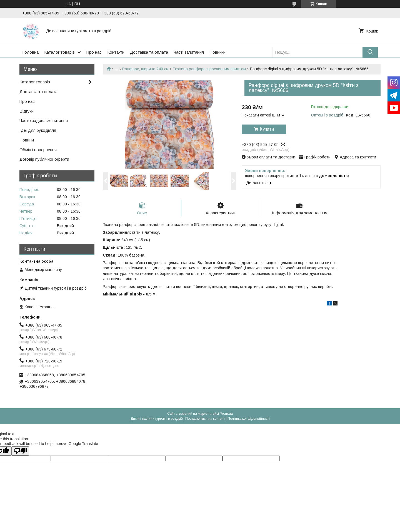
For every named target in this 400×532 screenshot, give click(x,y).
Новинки (217, 52)
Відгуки (27, 111)
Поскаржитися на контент (205, 419)
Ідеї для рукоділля (38, 130)
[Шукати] (370, 52)
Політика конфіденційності (249, 419)
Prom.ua (226, 414)
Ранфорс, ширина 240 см (145, 69)
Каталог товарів (59, 52)
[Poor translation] (20, 451)
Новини (27, 140)
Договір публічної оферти (44, 159)
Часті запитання (189, 52)
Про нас (94, 52)
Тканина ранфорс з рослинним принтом (209, 69)
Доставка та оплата (149, 52)
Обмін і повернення (38, 150)
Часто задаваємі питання (44, 120)
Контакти (116, 52)
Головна (30, 52)
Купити (267, 129)
